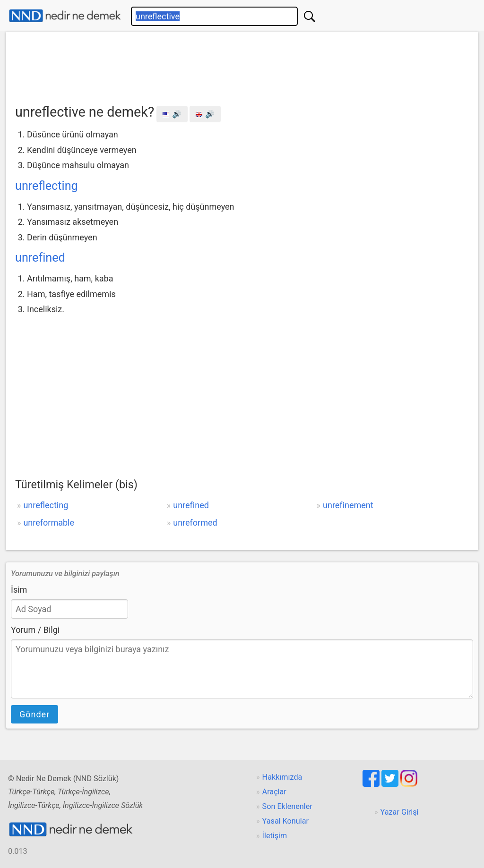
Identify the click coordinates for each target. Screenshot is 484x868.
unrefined (40, 258)
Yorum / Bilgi (35, 630)
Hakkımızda (282, 777)
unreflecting (47, 186)
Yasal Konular (285, 821)
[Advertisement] (242, 65)
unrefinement (348, 505)
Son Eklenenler (287, 806)
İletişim (275, 836)
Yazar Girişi (400, 812)
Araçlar (274, 792)
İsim (19, 590)
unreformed (195, 523)
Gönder (35, 714)
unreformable (49, 523)
